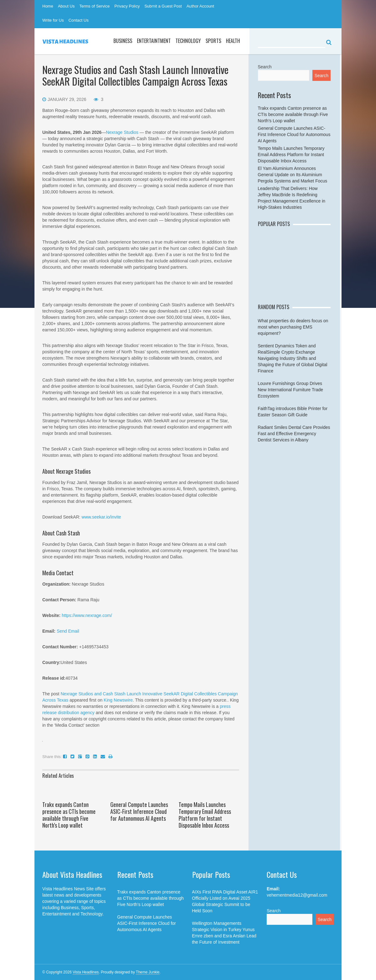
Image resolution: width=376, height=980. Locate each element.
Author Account (200, 6)
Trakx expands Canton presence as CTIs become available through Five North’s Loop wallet (69, 815)
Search (265, 67)
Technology (188, 41)
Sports (213, 41)
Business (123, 41)
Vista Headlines (86, 972)
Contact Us (78, 20)
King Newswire (118, 700)
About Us (66, 6)
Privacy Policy (127, 6)
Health (233, 41)
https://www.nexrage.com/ (87, 615)
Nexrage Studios (123, 132)
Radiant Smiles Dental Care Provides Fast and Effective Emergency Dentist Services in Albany (294, 434)
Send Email (68, 631)
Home (48, 6)
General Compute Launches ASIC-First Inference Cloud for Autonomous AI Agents (139, 811)
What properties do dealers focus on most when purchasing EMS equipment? (293, 327)
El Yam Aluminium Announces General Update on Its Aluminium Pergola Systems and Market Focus (293, 175)
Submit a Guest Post (163, 6)
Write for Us (53, 20)
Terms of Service (94, 6)
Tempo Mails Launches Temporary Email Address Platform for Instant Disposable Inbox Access (205, 815)
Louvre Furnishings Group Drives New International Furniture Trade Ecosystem (291, 390)
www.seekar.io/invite (101, 517)
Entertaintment (154, 41)
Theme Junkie (148, 972)
